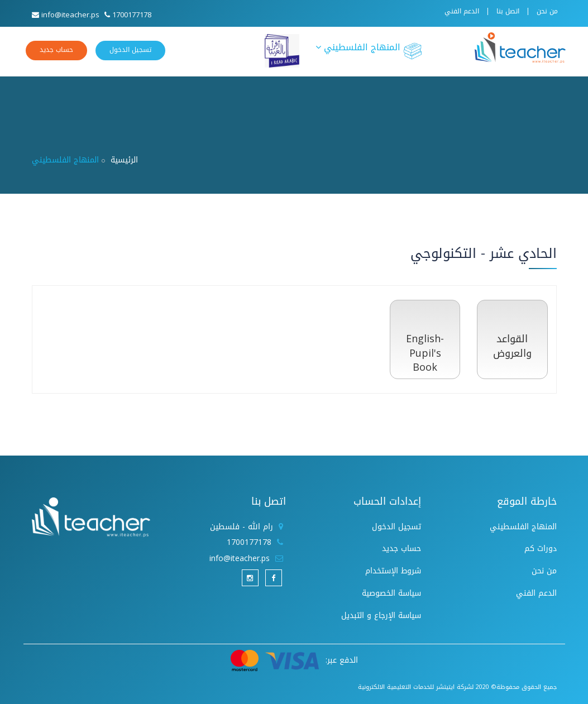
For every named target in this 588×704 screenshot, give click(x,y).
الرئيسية (124, 160)
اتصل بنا (508, 11)
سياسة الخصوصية (391, 593)
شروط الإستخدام (393, 571)
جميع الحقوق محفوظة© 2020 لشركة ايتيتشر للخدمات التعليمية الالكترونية (457, 687)
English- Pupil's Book (425, 353)
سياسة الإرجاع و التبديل (381, 616)
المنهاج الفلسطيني (369, 50)
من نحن (547, 11)
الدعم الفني (462, 11)
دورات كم (541, 549)
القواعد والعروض (512, 346)
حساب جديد (56, 50)
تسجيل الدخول (130, 50)
